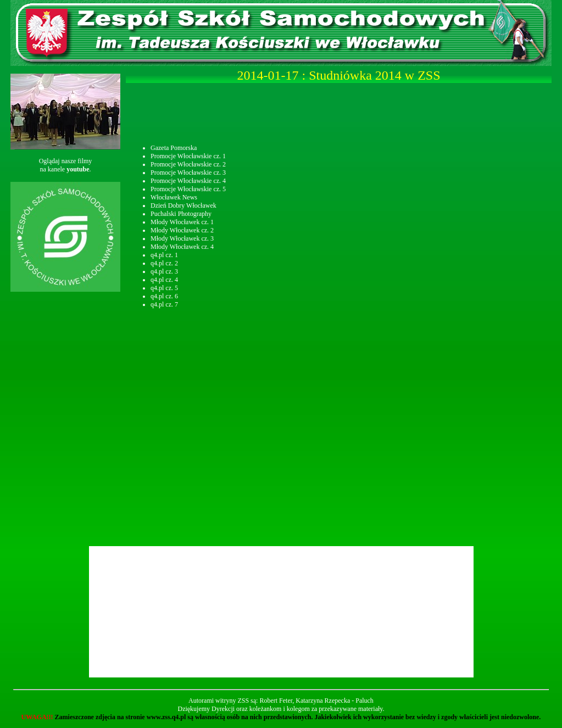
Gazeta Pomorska (174, 148)
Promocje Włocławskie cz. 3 (188, 173)
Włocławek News (174, 197)
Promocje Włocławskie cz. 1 (188, 156)
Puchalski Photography (181, 214)
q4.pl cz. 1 (164, 255)
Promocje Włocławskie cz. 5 (188, 189)
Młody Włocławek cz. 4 (182, 247)
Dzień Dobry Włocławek (183, 205)
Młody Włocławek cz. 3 (182, 238)
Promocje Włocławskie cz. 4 (188, 181)
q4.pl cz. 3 (164, 271)
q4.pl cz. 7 (164, 304)
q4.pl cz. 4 (164, 280)
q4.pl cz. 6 (164, 296)
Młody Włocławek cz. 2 (182, 230)
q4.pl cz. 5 (164, 288)
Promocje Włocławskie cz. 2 (188, 164)
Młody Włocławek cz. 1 (182, 222)
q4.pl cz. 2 (164, 263)
